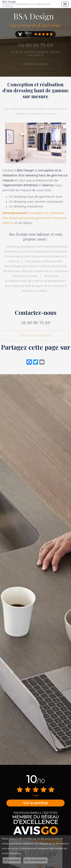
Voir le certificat (36, 803)
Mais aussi (26, 109)
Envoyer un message (36, 336)
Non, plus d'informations (35, 860)
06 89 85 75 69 (36, 323)
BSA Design (31, 4)
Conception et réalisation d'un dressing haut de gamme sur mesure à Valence (34, 218)
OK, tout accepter (12, 860)
